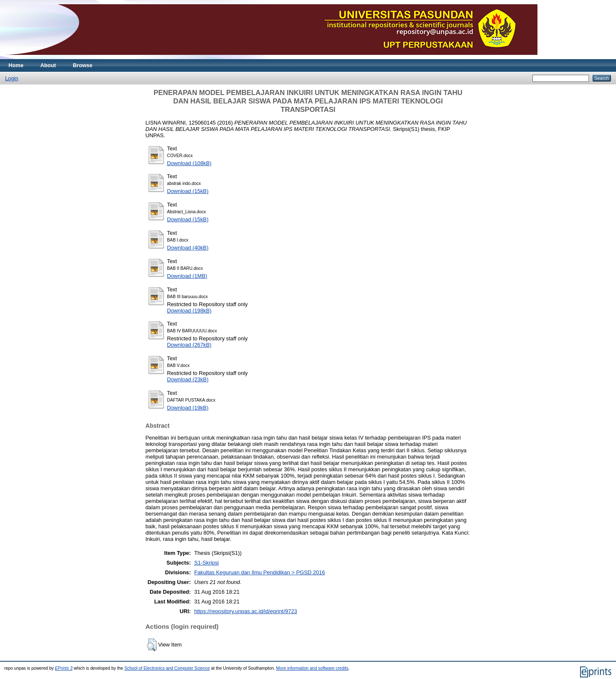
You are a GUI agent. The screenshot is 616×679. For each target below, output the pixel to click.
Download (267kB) (189, 345)
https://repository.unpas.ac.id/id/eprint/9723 (246, 611)
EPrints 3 (64, 668)
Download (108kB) (189, 163)
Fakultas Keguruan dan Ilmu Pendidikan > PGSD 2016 (260, 572)
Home (16, 65)
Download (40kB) (188, 248)
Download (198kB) (189, 311)
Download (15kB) (188, 191)
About (48, 65)
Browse (83, 65)
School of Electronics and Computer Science (167, 668)
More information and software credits (312, 668)
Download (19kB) (188, 408)
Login (12, 78)
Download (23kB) (188, 379)
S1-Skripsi (206, 563)
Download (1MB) (187, 276)
